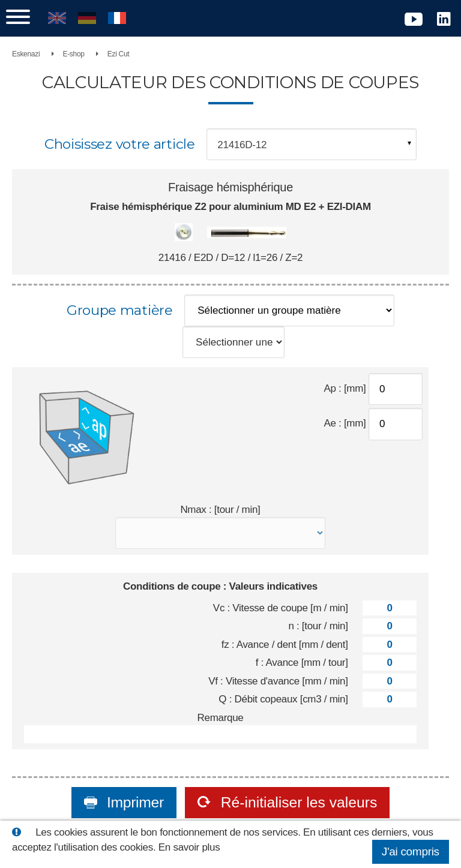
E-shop (73, 54)
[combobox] (312, 144)
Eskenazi (26, 54)
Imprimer (133, 802)
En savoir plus (189, 847)
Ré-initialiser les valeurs (297, 802)
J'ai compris (411, 852)
